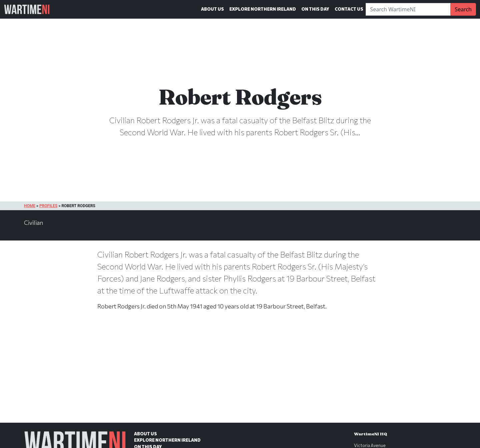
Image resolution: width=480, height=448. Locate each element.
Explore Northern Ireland (263, 9)
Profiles (48, 206)
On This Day (315, 9)
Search (463, 9)
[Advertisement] (240, 373)
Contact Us (349, 9)
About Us (212, 9)
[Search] (408, 9)
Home (30, 206)
